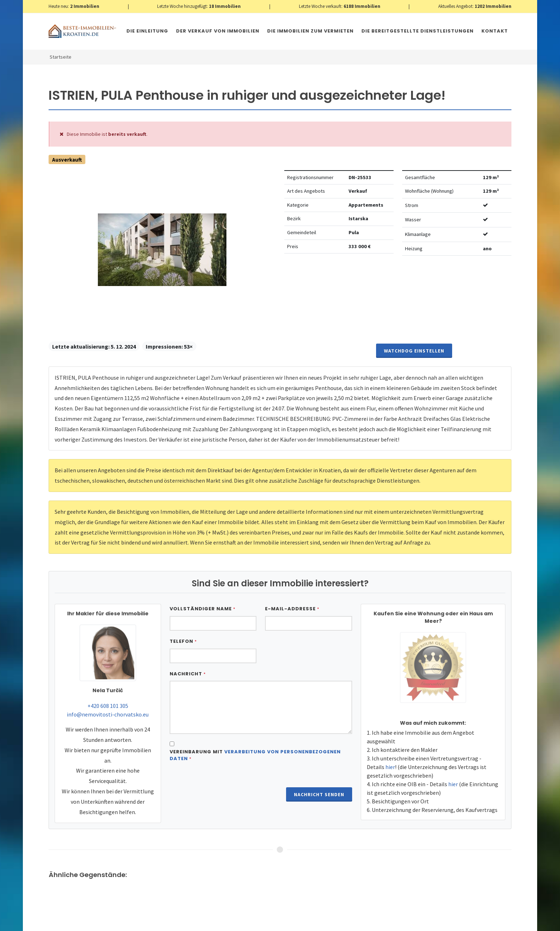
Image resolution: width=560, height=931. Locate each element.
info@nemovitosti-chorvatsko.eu (108, 714)
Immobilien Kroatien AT (176, 923)
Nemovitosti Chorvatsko (232, 923)
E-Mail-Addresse (292, 609)
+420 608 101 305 (108, 706)
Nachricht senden (319, 794)
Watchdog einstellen (414, 351)
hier (390, 767)
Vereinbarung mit (255, 755)
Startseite (61, 57)
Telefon (183, 641)
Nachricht (188, 674)
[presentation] (224, 785)
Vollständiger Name (202, 609)
